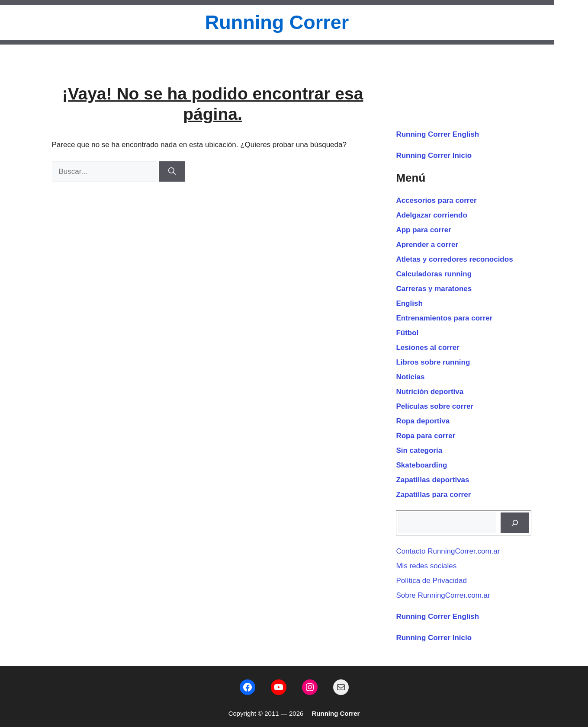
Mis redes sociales (426, 566)
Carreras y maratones (434, 289)
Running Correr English (437, 134)
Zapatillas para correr (433, 495)
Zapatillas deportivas (432, 480)
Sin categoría (419, 450)
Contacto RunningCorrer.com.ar (448, 551)
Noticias (410, 377)
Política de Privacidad (431, 581)
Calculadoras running (434, 274)
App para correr (424, 230)
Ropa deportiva (423, 421)
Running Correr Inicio (434, 155)
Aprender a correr (427, 245)
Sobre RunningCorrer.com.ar (443, 595)
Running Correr (277, 22)
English (409, 303)
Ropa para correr (426, 436)
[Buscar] (172, 172)
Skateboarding (421, 465)
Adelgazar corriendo (431, 215)
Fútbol (407, 333)
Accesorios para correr (436, 200)
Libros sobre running (433, 362)
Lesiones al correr (427, 347)
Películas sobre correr (435, 406)
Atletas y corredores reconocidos (454, 259)
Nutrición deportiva (430, 392)
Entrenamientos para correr (444, 318)
